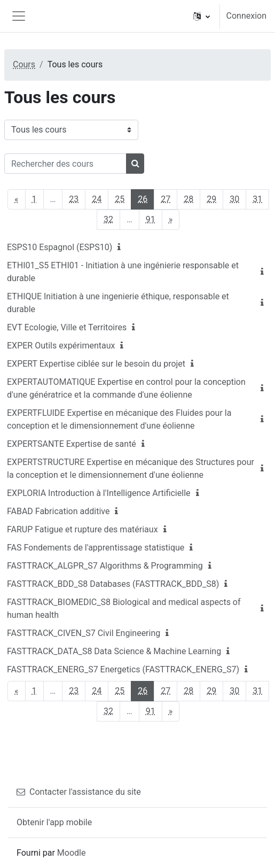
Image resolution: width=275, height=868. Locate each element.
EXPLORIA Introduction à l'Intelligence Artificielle (99, 493)
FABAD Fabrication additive (58, 511)
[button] (202, 16)
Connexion (246, 16)
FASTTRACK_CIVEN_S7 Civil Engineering (84, 633)
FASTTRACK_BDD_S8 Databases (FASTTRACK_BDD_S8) (113, 584)
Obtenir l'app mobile (54, 822)
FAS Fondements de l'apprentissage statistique (96, 548)
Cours (24, 64)
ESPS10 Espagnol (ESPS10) (60, 247)
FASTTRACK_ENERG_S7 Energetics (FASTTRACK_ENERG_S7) (123, 669)
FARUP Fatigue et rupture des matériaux (82, 529)
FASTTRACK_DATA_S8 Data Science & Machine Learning (114, 651)
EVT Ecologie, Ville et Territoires (67, 327)
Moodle (72, 853)
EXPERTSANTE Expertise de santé (72, 444)
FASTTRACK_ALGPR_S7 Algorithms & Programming (105, 566)
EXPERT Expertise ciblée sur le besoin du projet (96, 364)
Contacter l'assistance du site (79, 792)
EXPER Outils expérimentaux (61, 346)
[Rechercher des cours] (65, 164)
